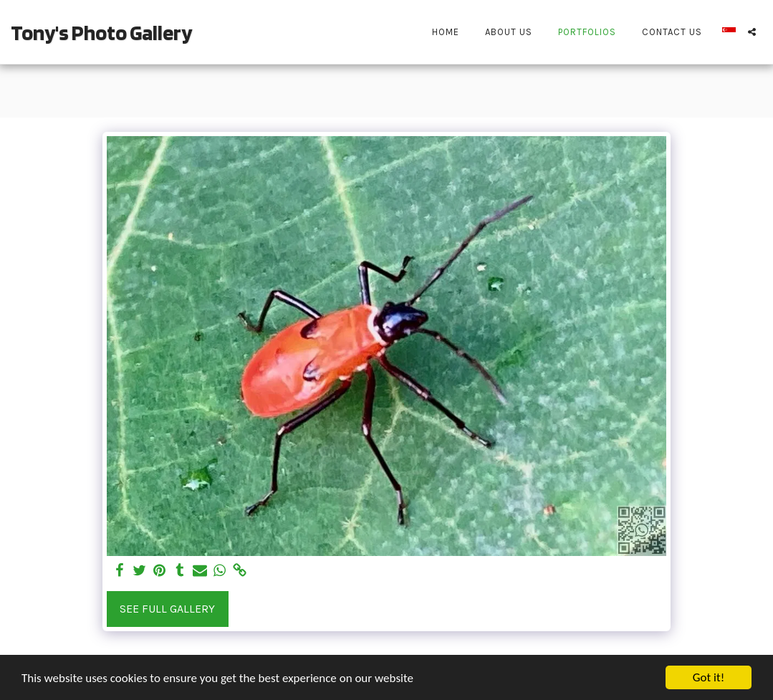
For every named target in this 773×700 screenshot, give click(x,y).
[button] (752, 32)
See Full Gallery (167, 609)
